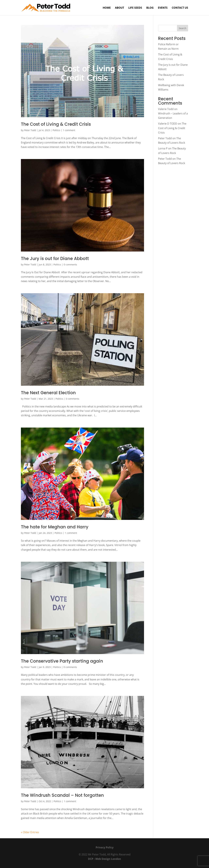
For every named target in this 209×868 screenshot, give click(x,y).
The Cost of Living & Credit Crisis (56, 124)
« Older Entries (30, 832)
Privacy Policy (105, 847)
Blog (150, 8)
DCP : (92, 859)
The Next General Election (48, 393)
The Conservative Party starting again (62, 661)
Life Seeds (135, 8)
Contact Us (180, 8)
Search (183, 28)
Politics (56, 130)
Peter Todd (30, 130)
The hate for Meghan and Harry (55, 527)
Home (107, 8)
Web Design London (108, 859)
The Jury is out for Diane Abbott (55, 259)
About (120, 8)
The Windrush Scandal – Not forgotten (62, 795)
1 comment (69, 130)
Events (163, 8)
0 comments (70, 265)
